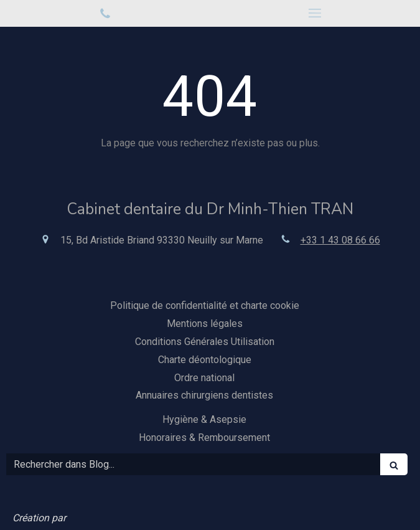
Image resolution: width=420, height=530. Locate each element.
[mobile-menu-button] (315, 13)
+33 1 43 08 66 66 (340, 240)
